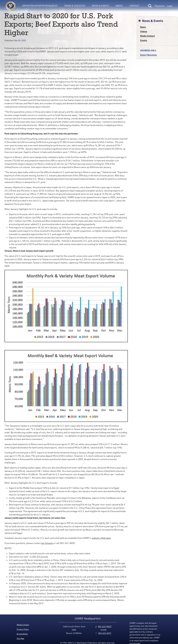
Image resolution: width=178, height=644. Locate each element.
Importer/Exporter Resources (40, 6)
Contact (134, 6)
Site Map (20, 638)
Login (170, 6)
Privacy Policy (23, 629)
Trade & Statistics (75, 6)
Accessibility (22, 634)
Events (144, 40)
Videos (144, 31)
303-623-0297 (105, 633)
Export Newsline (149, 55)
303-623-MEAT (105, 626)
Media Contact (147, 36)
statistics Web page (101, 538)
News (143, 27)
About (119, 6)
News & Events (100, 6)
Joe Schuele (47, 543)
